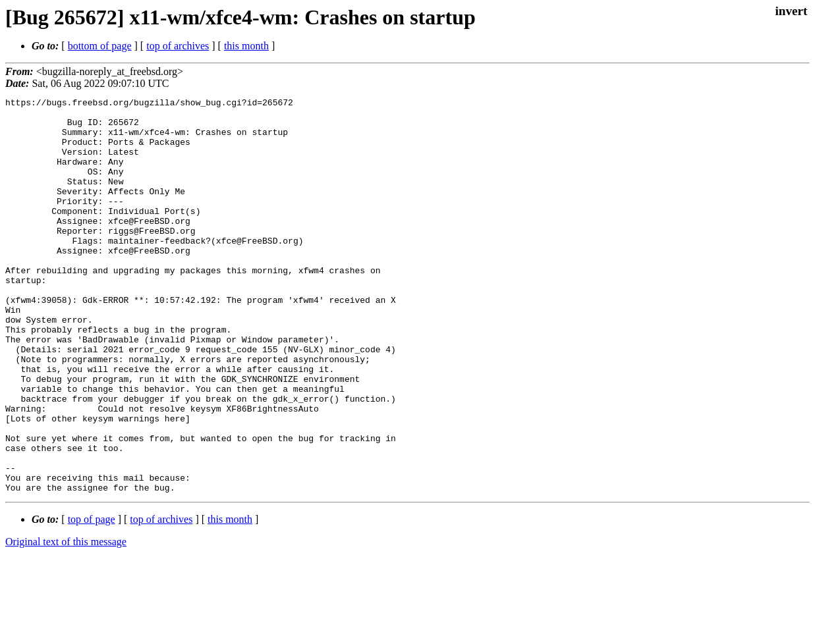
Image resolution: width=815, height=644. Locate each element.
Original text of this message (66, 621)
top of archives (178, 46)
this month (246, 46)
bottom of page (100, 46)
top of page (92, 598)
